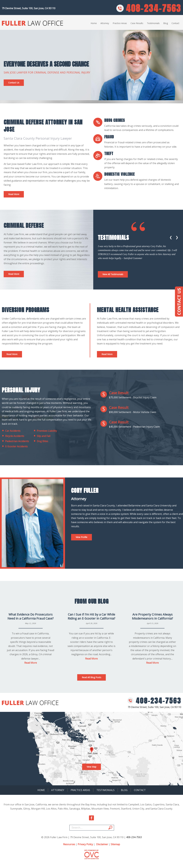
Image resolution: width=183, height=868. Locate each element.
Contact (175, 23)
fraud (109, 137)
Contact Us (14, 83)
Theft (109, 154)
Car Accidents (11, 431)
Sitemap (115, 844)
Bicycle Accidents (13, 436)
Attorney (105, 23)
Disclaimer (102, 844)
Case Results (137, 23)
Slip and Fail (42, 436)
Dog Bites (41, 441)
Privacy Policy (85, 844)
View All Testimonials (113, 274)
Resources (69, 844)
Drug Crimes (115, 120)
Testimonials (153, 23)
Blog (166, 23)
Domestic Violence (119, 174)
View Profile (81, 537)
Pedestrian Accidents (15, 441)
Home (94, 23)
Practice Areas (120, 23)
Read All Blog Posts (91, 677)
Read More (14, 194)
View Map (91, 767)
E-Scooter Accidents (15, 446)
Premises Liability (45, 431)
